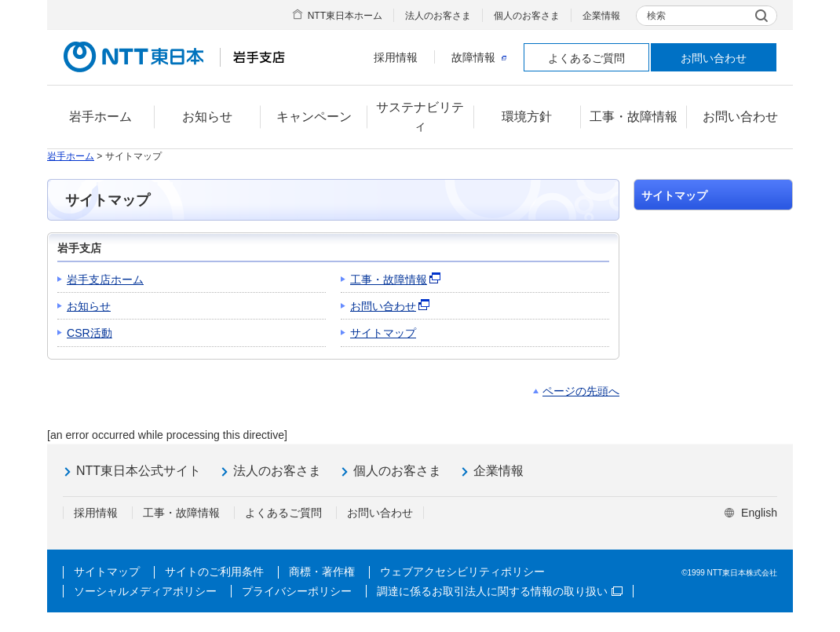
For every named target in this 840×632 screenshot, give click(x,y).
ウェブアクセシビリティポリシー (462, 572)
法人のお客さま (438, 16)
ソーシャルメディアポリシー (145, 591)
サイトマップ (383, 333)
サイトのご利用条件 (214, 572)
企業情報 (601, 16)
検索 (656, 16)
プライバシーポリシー (297, 591)
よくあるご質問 (586, 58)
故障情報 (479, 57)
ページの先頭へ (581, 391)
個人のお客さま (527, 16)
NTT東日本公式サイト (139, 471)
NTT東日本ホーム (345, 16)
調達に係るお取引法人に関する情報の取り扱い (500, 591)
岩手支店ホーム (105, 279)
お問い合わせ (714, 58)
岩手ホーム (71, 156)
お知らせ (89, 306)
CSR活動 (89, 333)
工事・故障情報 (389, 279)
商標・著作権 (322, 572)
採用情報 (396, 57)
